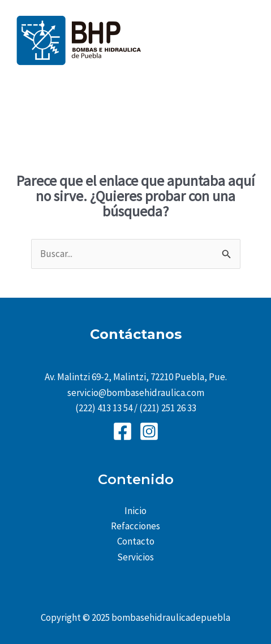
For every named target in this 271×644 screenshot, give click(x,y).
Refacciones (135, 526)
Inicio (135, 511)
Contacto (136, 541)
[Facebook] (122, 431)
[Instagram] (149, 431)
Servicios (135, 557)
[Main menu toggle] (247, 40)
